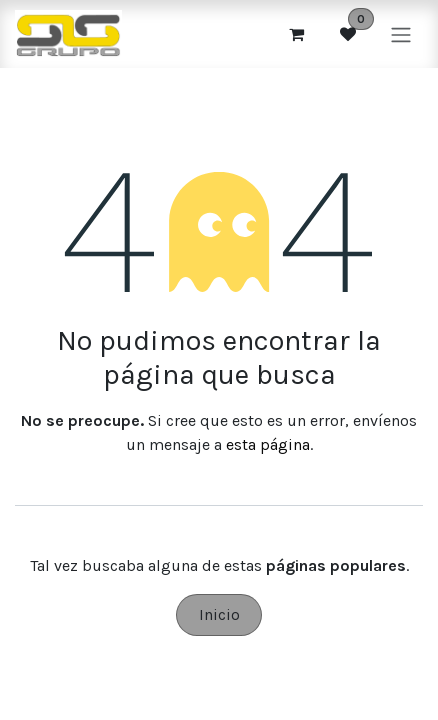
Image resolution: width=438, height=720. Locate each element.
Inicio (219, 614)
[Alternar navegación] (401, 33)
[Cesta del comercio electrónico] (296, 34)
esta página (268, 444)
